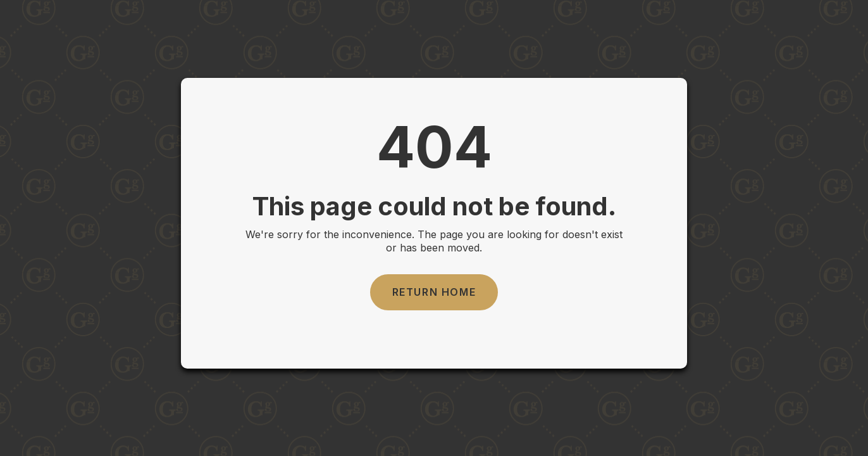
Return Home (434, 292)
